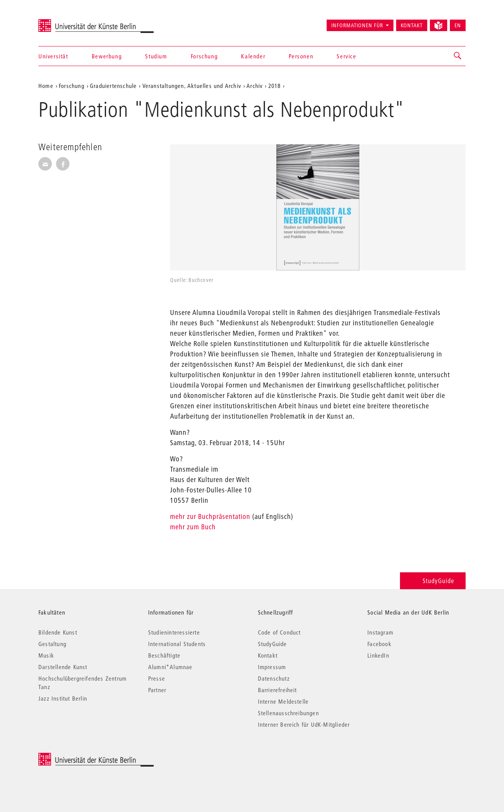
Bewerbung (107, 56)
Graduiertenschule (113, 86)
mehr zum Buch (193, 527)
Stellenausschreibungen (288, 713)
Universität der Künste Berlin (69, 22)
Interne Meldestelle (283, 701)
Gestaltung (52, 644)
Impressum (272, 667)
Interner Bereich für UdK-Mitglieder (304, 724)
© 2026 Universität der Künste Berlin (78, 757)
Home (46, 86)
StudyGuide (433, 581)
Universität (53, 56)
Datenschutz (274, 678)
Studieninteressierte (174, 632)
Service (346, 56)
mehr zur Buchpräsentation (210, 516)
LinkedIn (378, 655)
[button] (458, 56)
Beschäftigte (164, 655)
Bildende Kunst (58, 632)
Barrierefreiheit (278, 690)
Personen (301, 56)
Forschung (204, 56)
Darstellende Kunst (63, 667)
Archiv (254, 86)
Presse (157, 678)
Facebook (379, 644)
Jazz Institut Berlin (63, 698)
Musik (46, 655)
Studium (156, 56)
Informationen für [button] (357, 25)
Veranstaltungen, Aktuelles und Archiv (192, 86)
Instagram (380, 632)
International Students (177, 644)
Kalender (253, 56)
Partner (157, 690)
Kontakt (412, 25)
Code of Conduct (279, 632)
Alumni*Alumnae (170, 667)
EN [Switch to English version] (458, 25)
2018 (275, 86)
